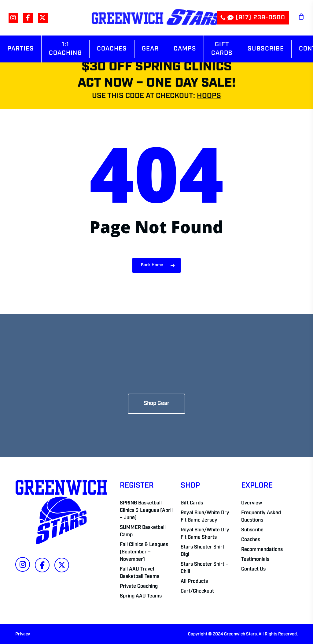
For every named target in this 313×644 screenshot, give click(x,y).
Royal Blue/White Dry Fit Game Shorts (205, 534)
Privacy (23, 634)
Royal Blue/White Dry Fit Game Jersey (205, 517)
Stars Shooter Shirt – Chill (204, 568)
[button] (156, 404)
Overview (252, 503)
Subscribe (252, 530)
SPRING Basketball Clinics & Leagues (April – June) (146, 511)
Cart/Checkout (197, 591)
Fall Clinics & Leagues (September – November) (144, 552)
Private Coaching (139, 586)
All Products (194, 582)
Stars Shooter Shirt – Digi (204, 551)
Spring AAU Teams (141, 596)
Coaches (251, 540)
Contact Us (253, 569)
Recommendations (262, 550)
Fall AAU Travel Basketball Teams (140, 573)
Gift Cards (192, 503)
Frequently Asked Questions (261, 517)
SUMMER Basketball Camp (143, 531)
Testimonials (255, 560)
